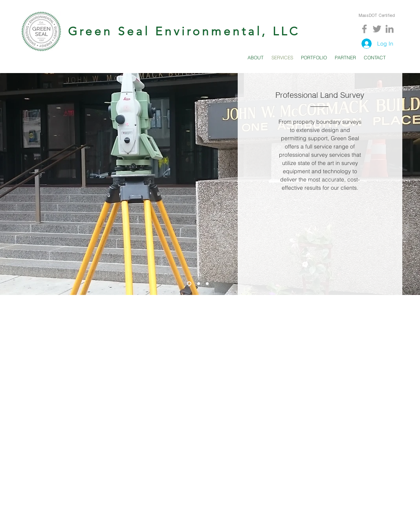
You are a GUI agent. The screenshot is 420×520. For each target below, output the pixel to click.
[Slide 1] (189, 284)
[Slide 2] (199, 284)
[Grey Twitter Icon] (377, 29)
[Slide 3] (207, 284)
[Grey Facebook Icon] (364, 29)
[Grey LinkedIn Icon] (390, 29)
